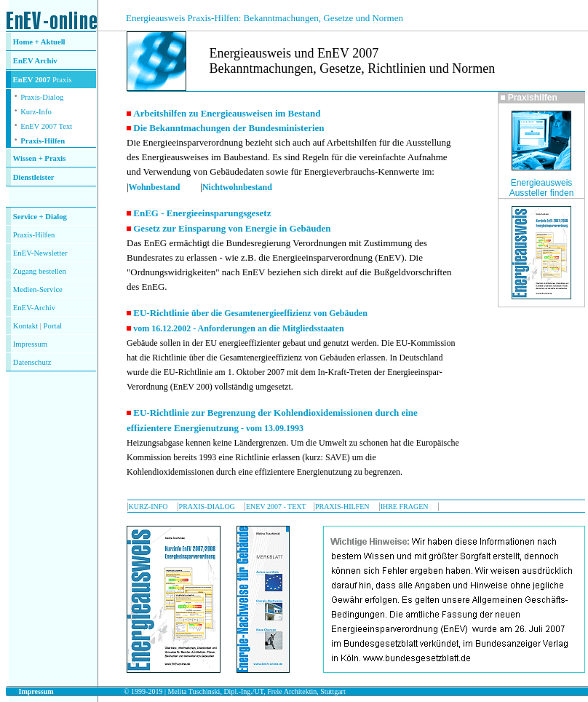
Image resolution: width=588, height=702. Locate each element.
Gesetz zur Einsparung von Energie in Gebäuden (232, 228)
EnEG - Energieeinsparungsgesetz (202, 213)
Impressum (30, 344)
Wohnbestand (155, 187)
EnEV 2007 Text (46, 126)
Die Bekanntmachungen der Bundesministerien (229, 128)
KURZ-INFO (148, 506)
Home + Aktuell (39, 42)
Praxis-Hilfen (43, 141)
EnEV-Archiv (34, 308)
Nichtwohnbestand (237, 187)
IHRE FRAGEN (405, 506)
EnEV (24, 61)
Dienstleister (34, 177)
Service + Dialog (40, 217)
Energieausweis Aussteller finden (542, 188)
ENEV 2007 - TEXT (276, 506)
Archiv (46, 61)
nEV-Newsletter (42, 253)
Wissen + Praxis (40, 158)
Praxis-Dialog (42, 97)
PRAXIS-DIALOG (207, 506)
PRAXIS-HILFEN (342, 506)
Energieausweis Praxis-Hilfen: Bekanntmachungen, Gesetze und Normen (265, 18)
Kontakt (25, 326)
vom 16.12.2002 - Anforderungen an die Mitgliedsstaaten (238, 328)
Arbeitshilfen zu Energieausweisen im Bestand (227, 113)
